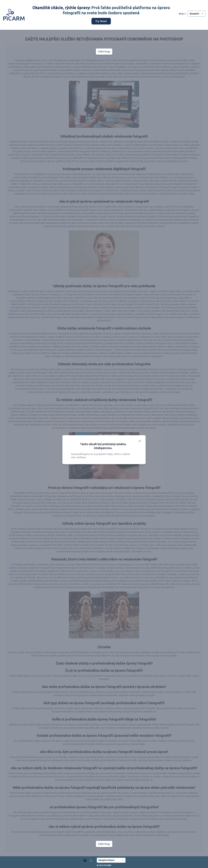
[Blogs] (90, 860)
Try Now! (101, 21)
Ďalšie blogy (104, 52)
